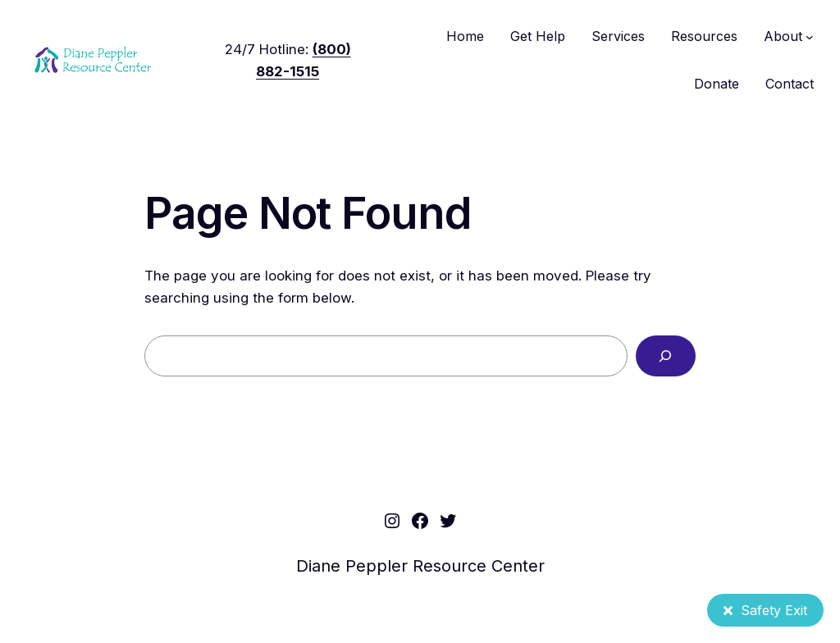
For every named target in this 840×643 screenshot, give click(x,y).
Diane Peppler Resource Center (420, 566)
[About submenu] (810, 37)
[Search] (666, 356)
